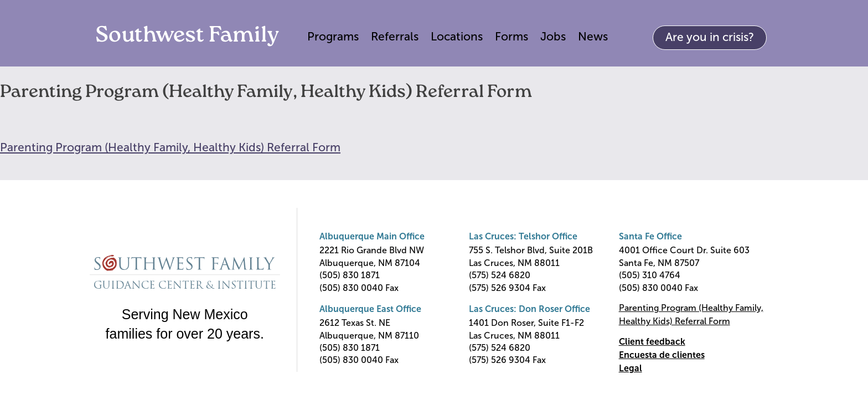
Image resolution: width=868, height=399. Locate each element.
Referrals (395, 36)
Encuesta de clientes (662, 355)
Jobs (553, 36)
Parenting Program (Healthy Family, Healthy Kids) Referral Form (170, 147)
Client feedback (652, 342)
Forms (512, 36)
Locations (457, 36)
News (593, 36)
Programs (333, 36)
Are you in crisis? (710, 37)
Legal (631, 368)
